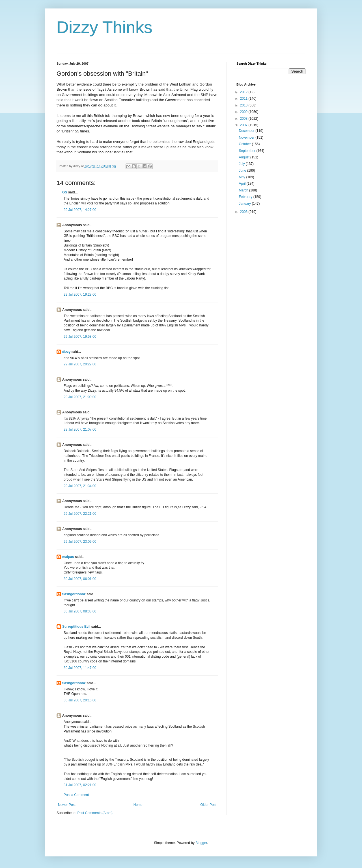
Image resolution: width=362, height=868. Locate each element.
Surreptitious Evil (76, 627)
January (245, 204)
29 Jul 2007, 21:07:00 (80, 429)
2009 (244, 112)
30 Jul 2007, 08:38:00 (80, 611)
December (247, 131)
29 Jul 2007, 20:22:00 (80, 364)
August (244, 157)
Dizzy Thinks (104, 27)
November (247, 138)
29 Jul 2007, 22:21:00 (80, 514)
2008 (244, 119)
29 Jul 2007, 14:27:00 (80, 210)
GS (65, 192)
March (244, 190)
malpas (68, 557)
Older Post (208, 805)
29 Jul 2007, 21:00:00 (80, 397)
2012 (244, 92)
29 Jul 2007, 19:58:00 (80, 337)
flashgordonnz (74, 594)
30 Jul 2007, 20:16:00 (80, 700)
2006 (244, 212)
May (242, 177)
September (247, 151)
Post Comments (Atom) (95, 813)
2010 (244, 105)
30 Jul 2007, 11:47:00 (80, 668)
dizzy (66, 352)
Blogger (201, 843)
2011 (244, 99)
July (242, 164)
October (245, 144)
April (243, 184)
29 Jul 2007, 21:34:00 (80, 486)
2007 (244, 125)
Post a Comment (76, 795)
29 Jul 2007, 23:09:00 (80, 542)
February (246, 197)
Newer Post (67, 805)
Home (138, 805)
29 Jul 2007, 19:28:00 (80, 295)
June (243, 171)
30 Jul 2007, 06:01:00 (80, 579)
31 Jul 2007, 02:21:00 (80, 785)
